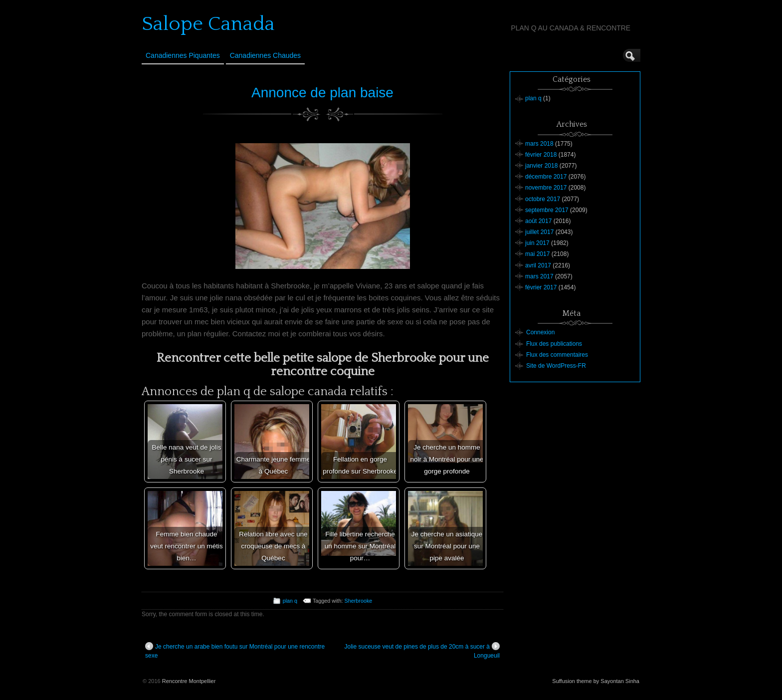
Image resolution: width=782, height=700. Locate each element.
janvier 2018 (541, 166)
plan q (290, 601)
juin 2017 (537, 243)
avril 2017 (538, 265)
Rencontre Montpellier (189, 681)
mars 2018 (539, 144)
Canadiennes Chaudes (265, 55)
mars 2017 (539, 276)
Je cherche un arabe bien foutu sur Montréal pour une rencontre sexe (235, 651)
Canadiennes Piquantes (183, 55)
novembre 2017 (546, 188)
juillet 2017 (539, 232)
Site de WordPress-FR (556, 366)
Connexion (540, 332)
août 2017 (538, 221)
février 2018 (541, 155)
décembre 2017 (546, 177)
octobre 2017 (543, 199)
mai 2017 (537, 254)
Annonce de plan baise (322, 93)
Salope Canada (208, 24)
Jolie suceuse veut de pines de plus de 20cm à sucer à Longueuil (422, 651)
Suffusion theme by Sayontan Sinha (596, 681)
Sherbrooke (359, 601)
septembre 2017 (547, 210)
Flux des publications (554, 344)
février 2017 (541, 287)
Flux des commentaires (557, 355)
